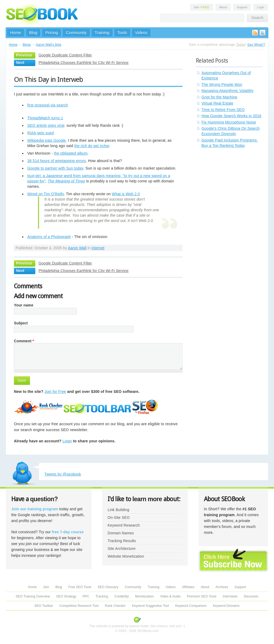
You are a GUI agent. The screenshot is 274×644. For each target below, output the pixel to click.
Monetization (144, 596)
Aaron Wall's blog (49, 45)
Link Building (118, 510)
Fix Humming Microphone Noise (229, 122)
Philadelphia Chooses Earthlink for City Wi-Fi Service (84, 63)
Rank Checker (115, 606)
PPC (86, 596)
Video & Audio (170, 596)
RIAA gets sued (41, 133)
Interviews (230, 596)
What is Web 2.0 (126, 194)
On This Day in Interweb (48, 79)
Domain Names (121, 533)
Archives (222, 587)
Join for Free (55, 392)
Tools (122, 32)
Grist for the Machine (219, 97)
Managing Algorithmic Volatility (227, 91)
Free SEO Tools (80, 587)
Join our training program (35, 509)
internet (98, 248)
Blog (33, 32)
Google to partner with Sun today (55, 168)
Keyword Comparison (191, 606)
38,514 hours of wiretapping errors (57, 161)
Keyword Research (124, 525)
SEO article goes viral (46, 125)
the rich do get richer (92, 146)
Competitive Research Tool (79, 606)
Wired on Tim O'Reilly (46, 194)
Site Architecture (121, 549)
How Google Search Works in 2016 (231, 116)
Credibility (121, 596)
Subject (21, 323)
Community (76, 32)
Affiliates (188, 587)
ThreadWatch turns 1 (45, 118)
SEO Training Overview (33, 596)
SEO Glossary (108, 587)
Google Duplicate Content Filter (65, 55)
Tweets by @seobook (63, 474)
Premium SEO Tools (202, 596)
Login (261, 7)
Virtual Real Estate (217, 103)
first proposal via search (48, 105)
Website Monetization (126, 556)
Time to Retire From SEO (223, 110)
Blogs (27, 45)
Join (202, 7)
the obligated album (71, 153)
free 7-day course (68, 532)
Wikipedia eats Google (47, 140)
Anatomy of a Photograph (49, 237)
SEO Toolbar (44, 606)
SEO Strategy (66, 596)
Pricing (52, 32)
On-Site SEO (119, 517)
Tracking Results (122, 541)
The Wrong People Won (222, 85)
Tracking (102, 596)
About (223, 7)
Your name (24, 305)
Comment (24, 341)
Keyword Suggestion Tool (150, 606)
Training (102, 32)
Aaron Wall (77, 248)
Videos (141, 32)
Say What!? (256, 45)
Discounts (251, 596)
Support (242, 7)
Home (16, 32)
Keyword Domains (226, 606)
